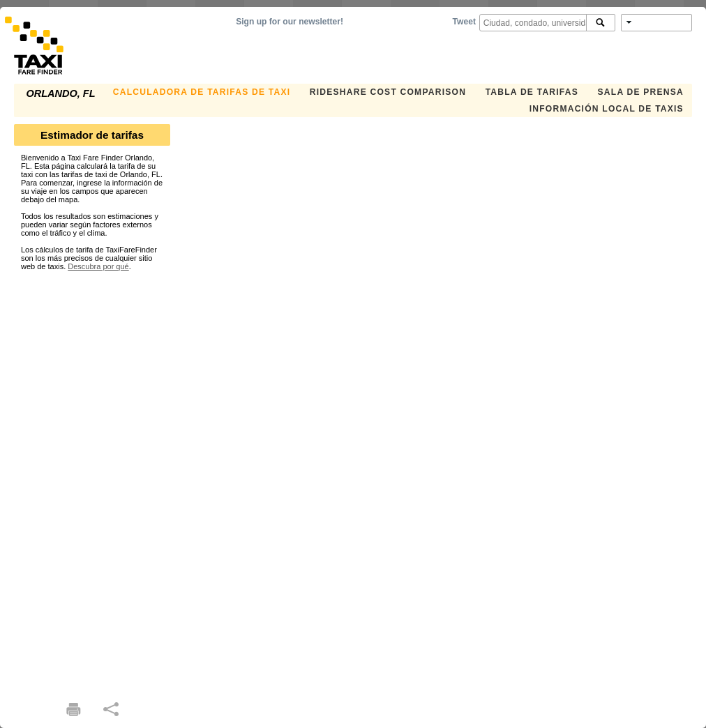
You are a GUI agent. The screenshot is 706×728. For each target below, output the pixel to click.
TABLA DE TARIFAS (532, 92)
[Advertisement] (92, 480)
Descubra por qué (98, 266)
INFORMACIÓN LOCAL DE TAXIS (607, 109)
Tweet (464, 22)
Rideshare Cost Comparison (388, 92)
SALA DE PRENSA (641, 92)
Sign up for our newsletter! (290, 22)
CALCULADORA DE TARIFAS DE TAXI (202, 92)
